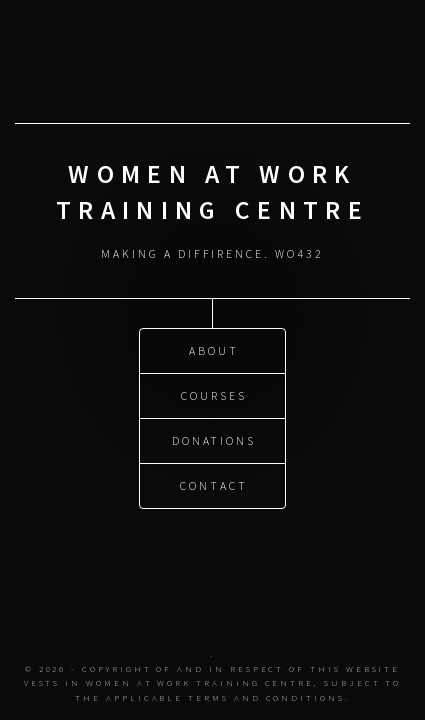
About (214, 350)
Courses (214, 395)
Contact (214, 485)
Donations (214, 440)
